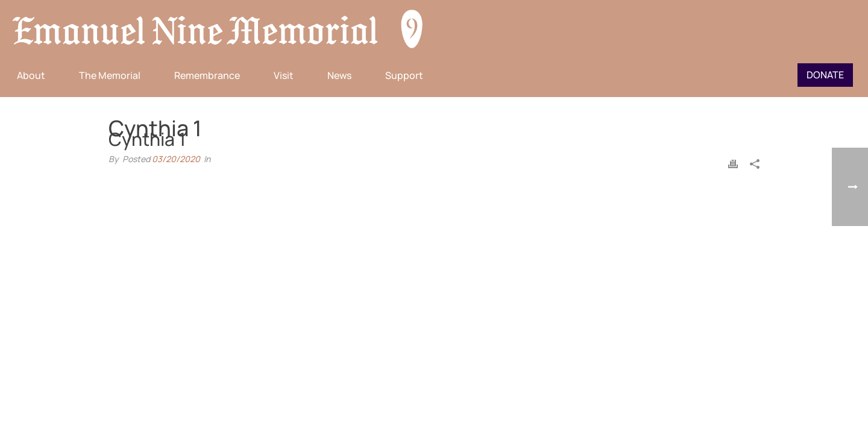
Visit (284, 75)
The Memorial (110, 75)
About (31, 75)
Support (404, 75)
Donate (825, 75)
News (339, 75)
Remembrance (207, 75)
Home (701, 159)
